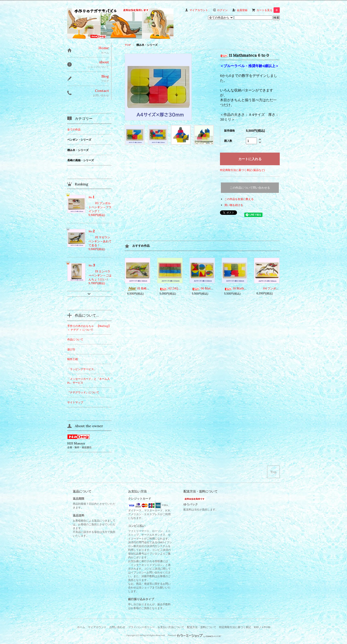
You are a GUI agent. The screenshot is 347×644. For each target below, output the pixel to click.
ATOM (266, 627)
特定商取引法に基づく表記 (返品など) (242, 170)
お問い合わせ (117, 627)
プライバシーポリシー (141, 627)
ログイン (222, 10)
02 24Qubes (172, 288)
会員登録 (242, 10)
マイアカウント (199, 10)
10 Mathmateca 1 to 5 (243, 288)
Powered (194, 635)
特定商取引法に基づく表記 (235, 627)
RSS (256, 627)
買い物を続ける (234, 205)
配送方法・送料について (202, 627)
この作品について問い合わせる (250, 188)
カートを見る (268, 10)
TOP (128, 45)
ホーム (81, 627)
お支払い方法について (171, 627)
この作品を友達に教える (239, 199)
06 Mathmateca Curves (212, 288)
